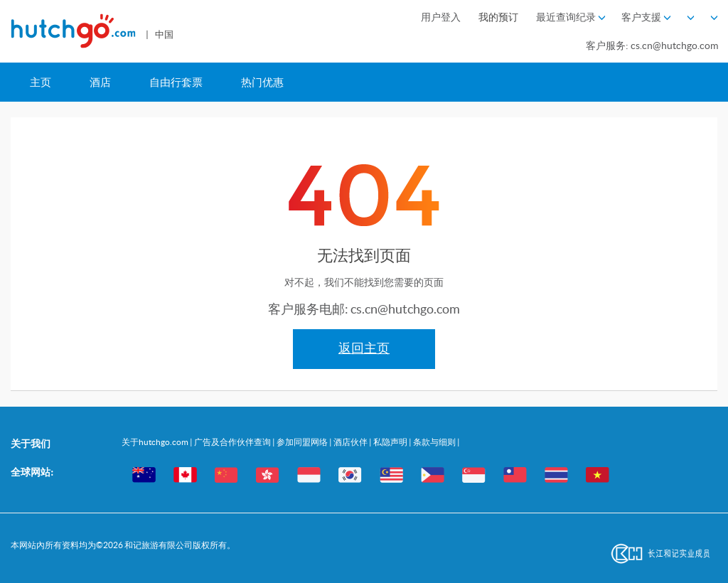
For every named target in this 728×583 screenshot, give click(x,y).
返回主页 (364, 348)
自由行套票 (176, 82)
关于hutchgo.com (156, 442)
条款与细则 (435, 442)
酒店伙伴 (351, 442)
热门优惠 (262, 82)
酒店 (100, 82)
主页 (41, 82)
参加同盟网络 (303, 442)
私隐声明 (391, 442)
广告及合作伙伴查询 (233, 442)
